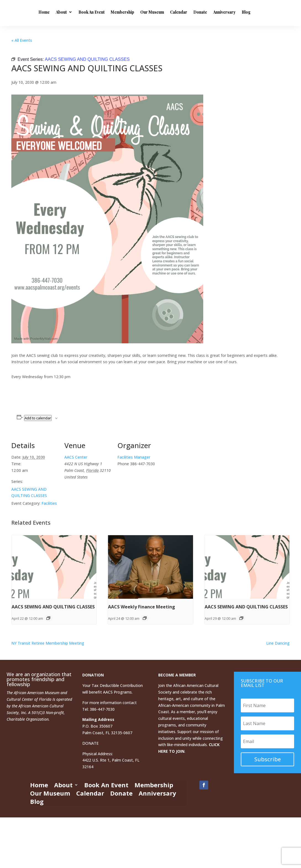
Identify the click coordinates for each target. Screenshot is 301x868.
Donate (242, 12)
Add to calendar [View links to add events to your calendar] (38, 418)
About (104, 12)
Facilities (49, 503)
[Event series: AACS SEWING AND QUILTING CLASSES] (48, 618)
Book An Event (134, 12)
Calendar (221, 12)
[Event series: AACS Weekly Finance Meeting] (145, 618)
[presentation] (54, 567)
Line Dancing (278, 643)
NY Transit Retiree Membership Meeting (48, 643)
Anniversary (92, 36)
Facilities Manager (134, 457)
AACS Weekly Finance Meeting (142, 607)
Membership (165, 12)
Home (86, 12)
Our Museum (194, 12)
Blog (113, 36)
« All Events (22, 40)
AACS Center (76, 457)
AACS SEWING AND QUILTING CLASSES (53, 607)
